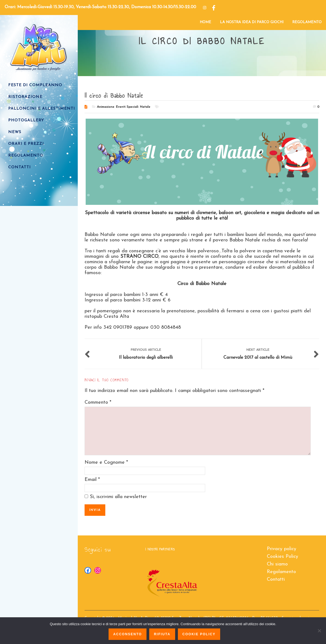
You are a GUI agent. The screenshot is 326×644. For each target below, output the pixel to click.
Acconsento (128, 634)
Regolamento (281, 572)
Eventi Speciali (127, 107)
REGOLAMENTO (307, 22)
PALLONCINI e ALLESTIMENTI (42, 109)
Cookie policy (199, 634)
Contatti (276, 579)
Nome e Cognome (105, 462)
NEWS (15, 132)
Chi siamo (277, 564)
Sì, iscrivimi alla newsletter (116, 497)
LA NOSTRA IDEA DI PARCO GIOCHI (252, 22)
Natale (145, 107)
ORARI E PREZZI (26, 144)
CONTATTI (20, 167)
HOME (205, 22)
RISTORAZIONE (25, 97)
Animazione (106, 107)
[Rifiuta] (319, 631)
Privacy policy (282, 549)
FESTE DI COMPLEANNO (35, 85)
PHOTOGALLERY (26, 120)
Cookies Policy (282, 557)
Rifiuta (162, 634)
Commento (98, 402)
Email (91, 480)
